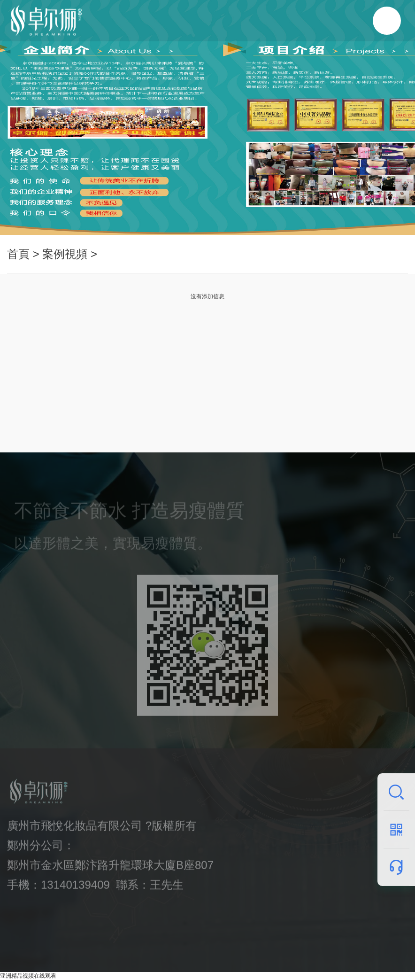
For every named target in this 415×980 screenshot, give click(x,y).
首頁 (18, 254)
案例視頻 (65, 254)
